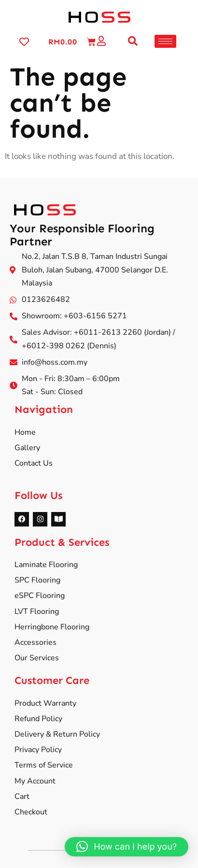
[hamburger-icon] (165, 41)
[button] (133, 41)
